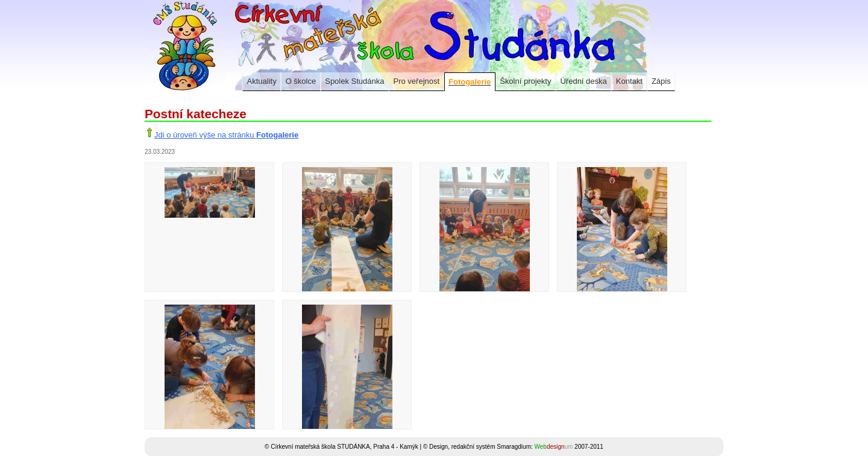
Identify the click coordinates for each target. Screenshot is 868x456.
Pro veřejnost (417, 81)
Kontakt (629, 81)
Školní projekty (525, 81)
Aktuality (262, 81)
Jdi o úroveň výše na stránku (226, 135)
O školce (301, 81)
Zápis (661, 81)
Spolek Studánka (354, 81)
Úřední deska (583, 81)
